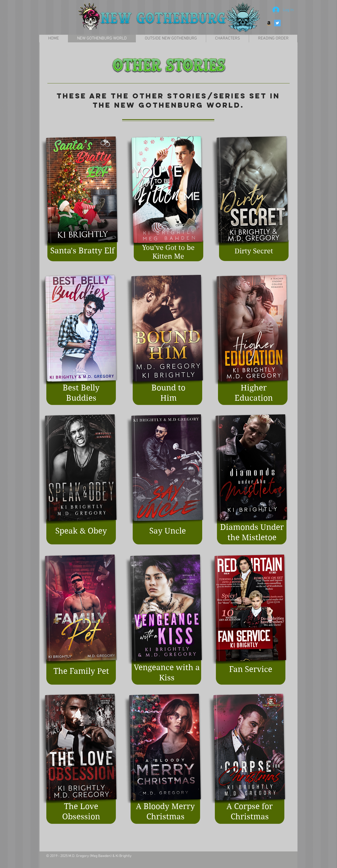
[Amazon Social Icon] (269, 23)
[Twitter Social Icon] (277, 23)
